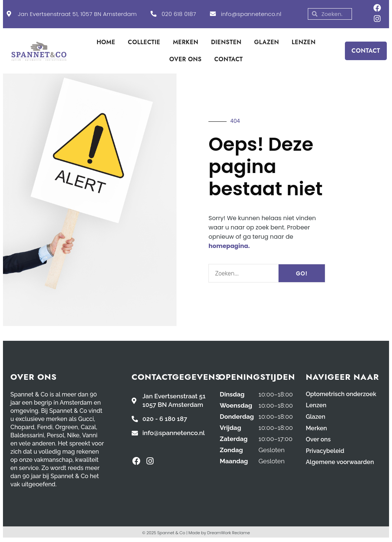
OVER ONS (186, 61)
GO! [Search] (302, 275)
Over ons (319, 440)
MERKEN (186, 44)
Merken (317, 429)
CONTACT (229, 61)
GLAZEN (266, 44)
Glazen (316, 418)
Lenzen (317, 406)
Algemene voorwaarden (341, 462)
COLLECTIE (144, 44)
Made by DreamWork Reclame (219, 534)
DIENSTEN (226, 44)
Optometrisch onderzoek (343, 395)
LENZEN (304, 44)
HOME (106, 44)
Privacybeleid (326, 451)
